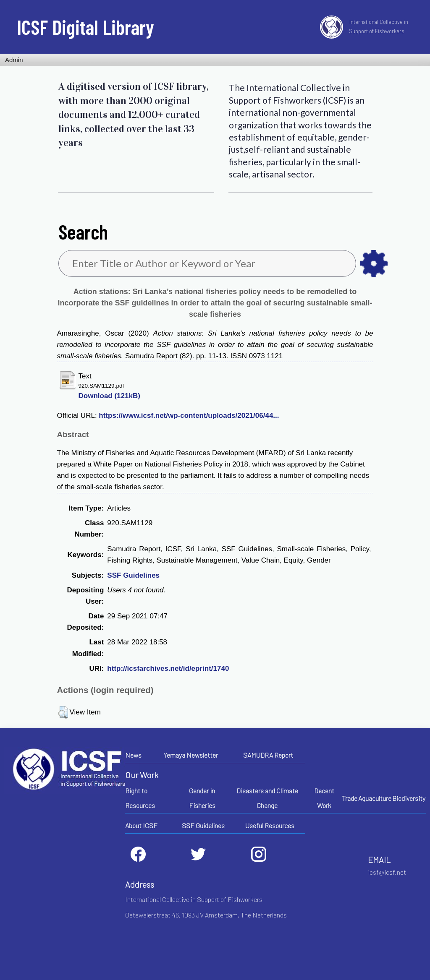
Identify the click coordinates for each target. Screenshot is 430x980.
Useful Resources (270, 825)
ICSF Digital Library (85, 27)
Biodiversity (409, 798)
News (133, 755)
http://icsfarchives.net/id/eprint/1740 (168, 669)
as (374, 264)
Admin (14, 60)
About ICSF (141, 825)
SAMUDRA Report (268, 755)
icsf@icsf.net (387, 872)
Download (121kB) (109, 396)
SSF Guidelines (133, 575)
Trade (350, 798)
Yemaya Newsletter (191, 755)
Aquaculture (375, 798)
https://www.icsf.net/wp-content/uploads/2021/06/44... (189, 416)
